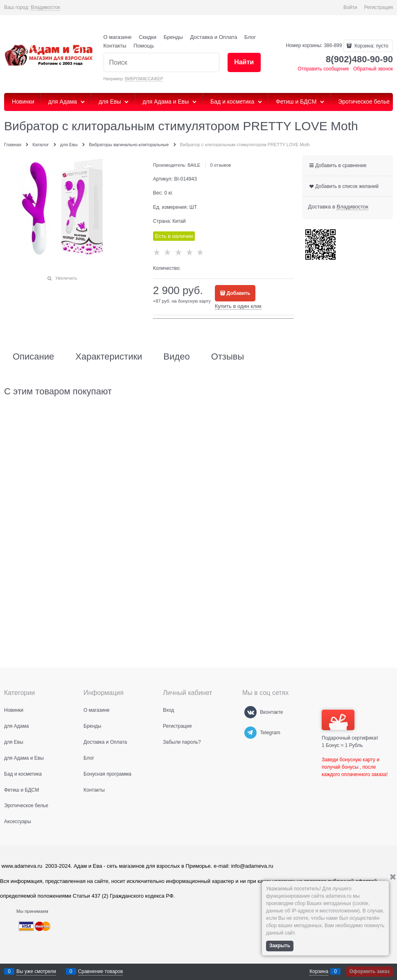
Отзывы (228, 357)
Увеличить (66, 278)
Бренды (173, 37)
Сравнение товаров (101, 971)
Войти (350, 7)
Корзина (319, 971)
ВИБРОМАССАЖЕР (144, 79)
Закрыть (280, 946)
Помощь (144, 46)
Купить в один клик (238, 306)
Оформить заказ (370, 971)
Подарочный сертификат (350, 725)
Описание (33, 357)
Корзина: (371, 46)
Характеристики (109, 357)
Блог (250, 37)
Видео (176, 357)
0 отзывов (220, 165)
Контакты (115, 46)
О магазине (118, 37)
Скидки (148, 37)
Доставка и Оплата (213, 37)
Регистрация (379, 7)
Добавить (239, 293)
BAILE (194, 165)
